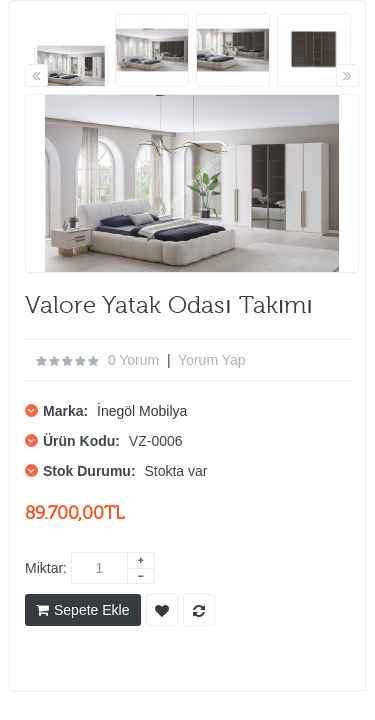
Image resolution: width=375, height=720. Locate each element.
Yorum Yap (211, 360)
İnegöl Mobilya (142, 411)
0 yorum (133, 360)
